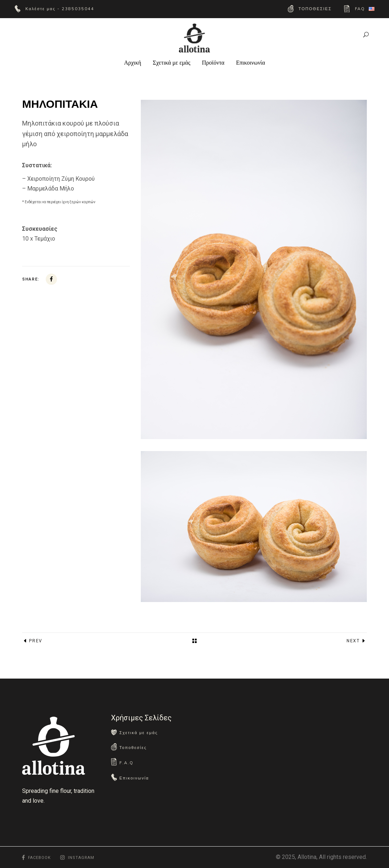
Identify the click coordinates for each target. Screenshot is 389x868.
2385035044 (77, 9)
